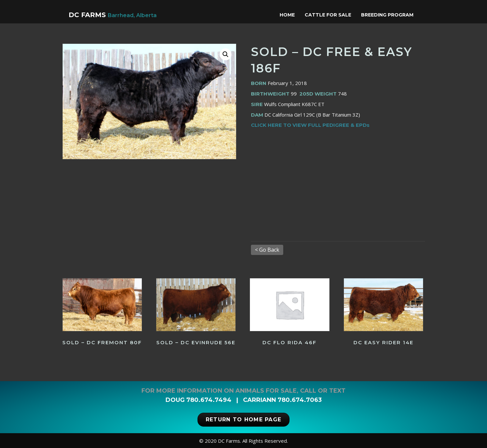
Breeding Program (394, 15)
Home (293, 15)
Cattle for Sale (334, 15)
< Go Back (267, 250)
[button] (226, 54)
